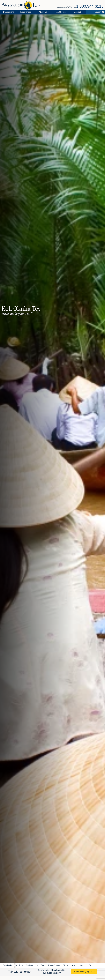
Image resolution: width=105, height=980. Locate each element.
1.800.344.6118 (90, 6)
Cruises (29, 965)
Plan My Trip (60, 12)
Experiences (26, 12)
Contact (77, 12)
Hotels (74, 965)
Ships (65, 965)
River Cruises (54, 965)
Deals (82, 965)
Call (52, 973)
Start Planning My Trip (83, 971)
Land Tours (40, 965)
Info (89, 965)
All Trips (20, 965)
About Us (43, 12)
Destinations (9, 12)
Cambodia (8, 965)
